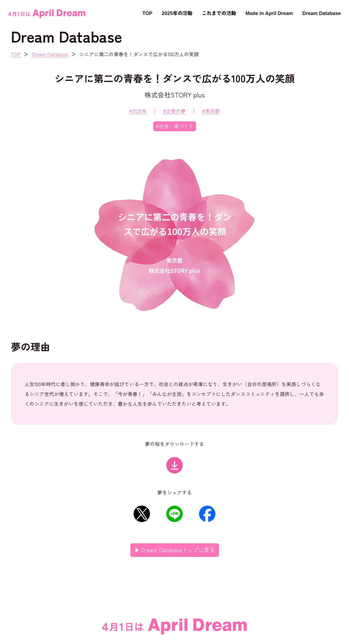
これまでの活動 (219, 13)
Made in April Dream (269, 13)
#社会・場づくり (175, 126)
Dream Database (322, 13)
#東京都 (211, 111)
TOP (147, 13)
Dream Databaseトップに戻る (178, 550)
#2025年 (138, 111)
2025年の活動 (177, 13)
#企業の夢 (174, 111)
